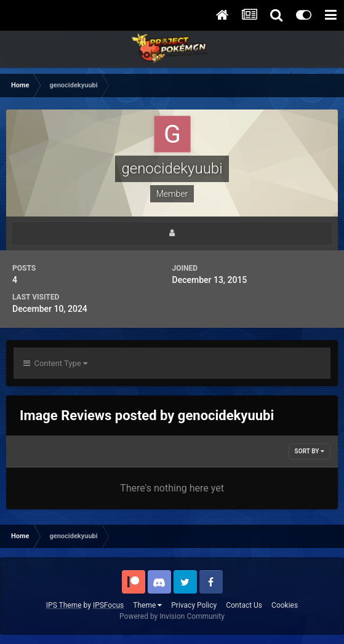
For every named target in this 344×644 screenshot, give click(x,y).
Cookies (285, 605)
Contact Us (244, 605)
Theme (147, 605)
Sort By (310, 451)
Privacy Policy (194, 605)
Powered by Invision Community (172, 616)
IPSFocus (108, 605)
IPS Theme (64, 605)
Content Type (55, 363)
